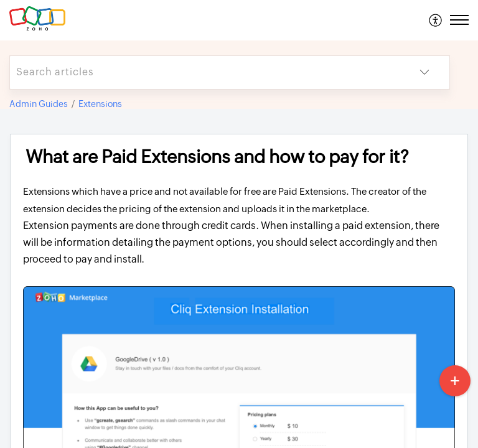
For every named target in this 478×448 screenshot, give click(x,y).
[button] (436, 20)
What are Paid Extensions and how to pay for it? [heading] (217, 157)
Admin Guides (39, 104)
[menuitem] (436, 20)
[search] (205, 72)
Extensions (100, 104)
